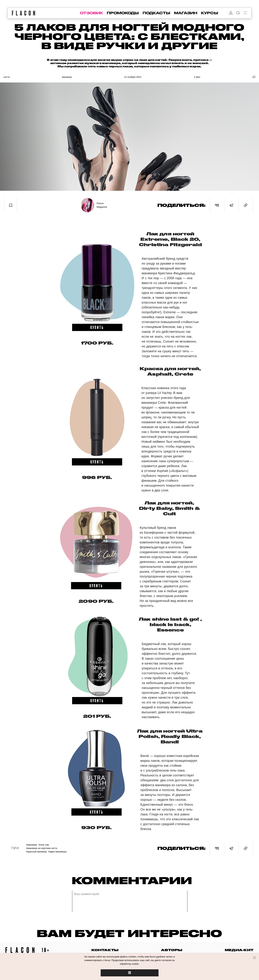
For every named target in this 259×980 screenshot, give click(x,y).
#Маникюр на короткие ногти (42, 848)
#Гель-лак (44, 845)
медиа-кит (239, 950)
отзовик (91, 13)
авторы (172, 950)
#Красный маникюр (36, 852)
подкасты (156, 13)
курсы (210, 13)
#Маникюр (32, 845)
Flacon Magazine (102, 205)
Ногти (7, 77)
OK (130, 973)
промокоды (123, 13)
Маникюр (67, 77)
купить (97, 327)
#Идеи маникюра (57, 852)
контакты (105, 950)
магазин (186, 13)
